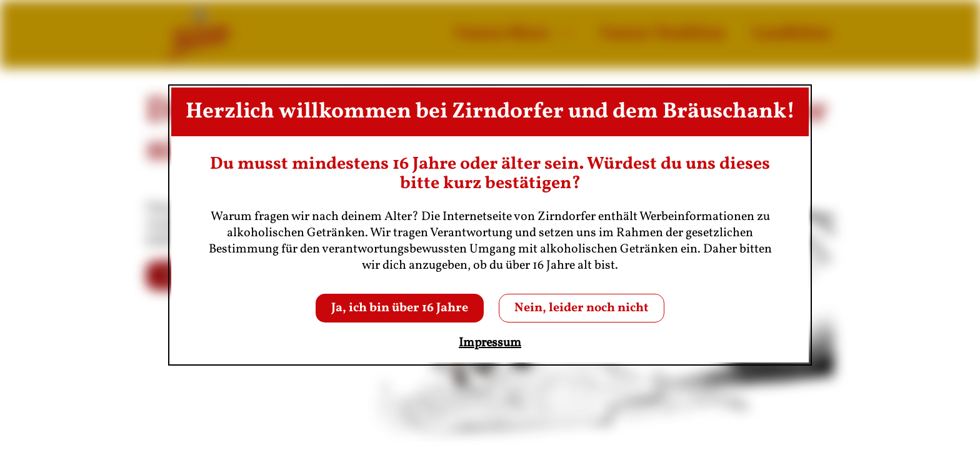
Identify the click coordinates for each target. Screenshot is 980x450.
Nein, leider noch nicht (582, 308)
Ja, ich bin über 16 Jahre (400, 308)
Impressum (490, 343)
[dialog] (490, 225)
